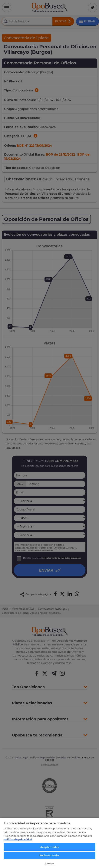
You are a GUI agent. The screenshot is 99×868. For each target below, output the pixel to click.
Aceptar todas (50, 847)
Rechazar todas (49, 855)
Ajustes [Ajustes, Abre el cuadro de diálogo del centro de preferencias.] (50, 863)
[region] (49, 843)
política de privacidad (18, 839)
